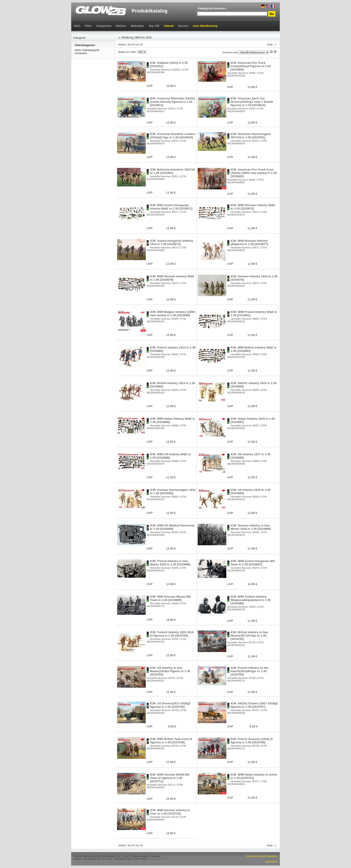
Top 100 (154, 26)
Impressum (272, 862)
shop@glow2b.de (157, 859)
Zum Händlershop (205, 26)
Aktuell (169, 26)
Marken (121, 26)
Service (183, 26)
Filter (88, 26)
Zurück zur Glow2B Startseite (262, 856)
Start (77, 26)
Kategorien (104, 26)
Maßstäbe (137, 26)
